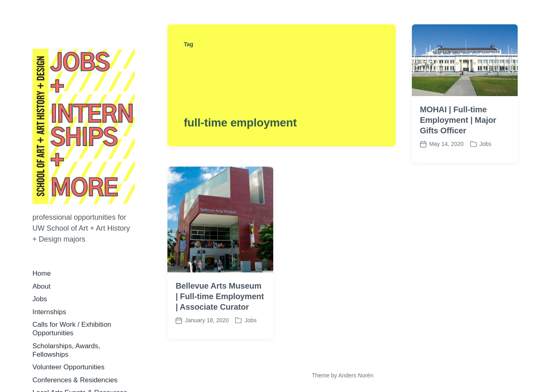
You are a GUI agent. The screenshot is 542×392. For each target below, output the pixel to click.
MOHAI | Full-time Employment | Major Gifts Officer (458, 120)
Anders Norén (356, 375)
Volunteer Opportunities (69, 367)
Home (42, 273)
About (41, 286)
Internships (49, 312)
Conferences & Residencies (75, 380)
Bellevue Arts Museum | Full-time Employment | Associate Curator (220, 296)
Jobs (40, 299)
